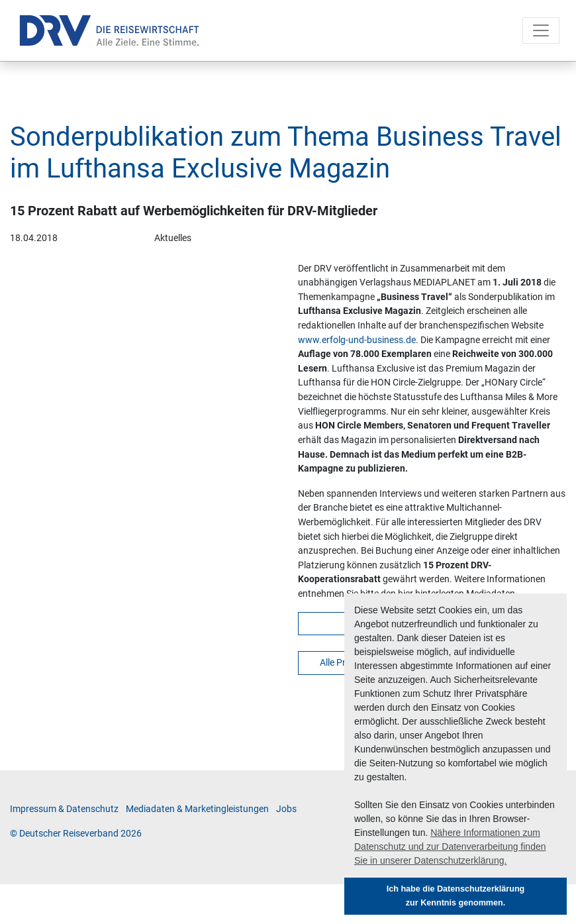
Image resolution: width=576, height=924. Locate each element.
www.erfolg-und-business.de (357, 340)
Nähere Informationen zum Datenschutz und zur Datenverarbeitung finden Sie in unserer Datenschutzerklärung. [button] (450, 847)
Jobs (286, 809)
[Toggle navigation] (541, 30)
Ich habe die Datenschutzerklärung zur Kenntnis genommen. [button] (456, 896)
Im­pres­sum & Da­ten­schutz (64, 809)
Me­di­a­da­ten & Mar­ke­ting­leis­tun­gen (197, 809)
